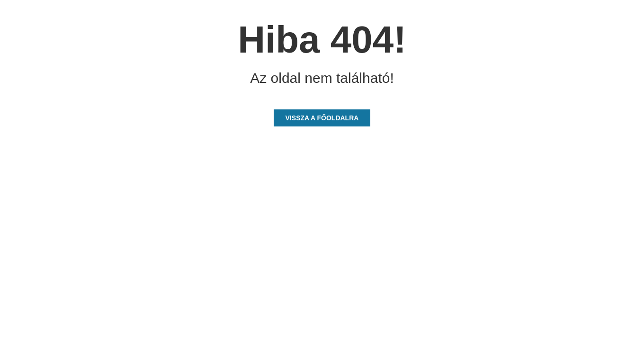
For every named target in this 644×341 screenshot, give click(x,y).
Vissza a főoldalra (322, 118)
